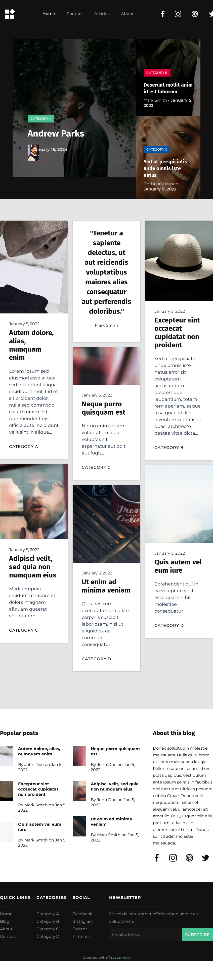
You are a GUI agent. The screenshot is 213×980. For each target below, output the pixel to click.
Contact (75, 14)
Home (49, 14)
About (127, 14)
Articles (102, 14)
